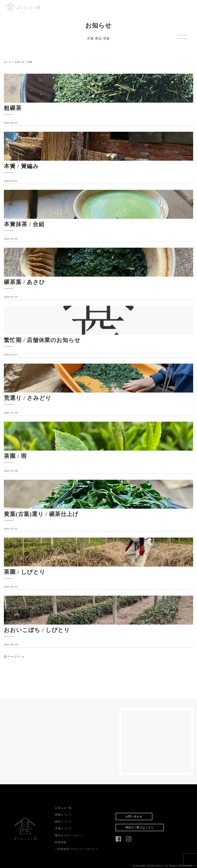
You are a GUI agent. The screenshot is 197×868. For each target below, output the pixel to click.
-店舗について (63, 828)
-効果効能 (60, 842)
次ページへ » (14, 656)
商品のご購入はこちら (140, 827)
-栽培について (63, 822)
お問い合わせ (134, 816)
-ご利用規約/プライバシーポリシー (76, 849)
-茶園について (63, 815)
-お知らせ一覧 (63, 808)
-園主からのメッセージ (68, 835)
